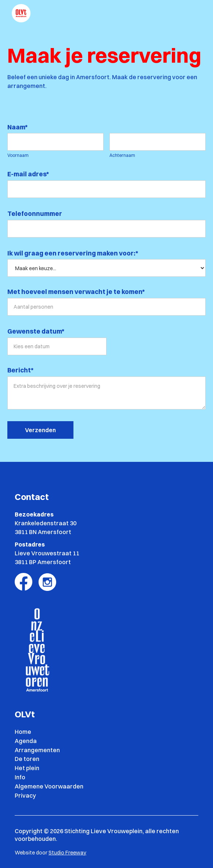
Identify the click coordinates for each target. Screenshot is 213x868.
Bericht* (20, 370)
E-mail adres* (28, 174)
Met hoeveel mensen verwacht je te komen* (76, 292)
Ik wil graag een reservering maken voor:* (73, 253)
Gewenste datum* (36, 331)
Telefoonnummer (35, 214)
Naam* (17, 127)
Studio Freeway (67, 853)
